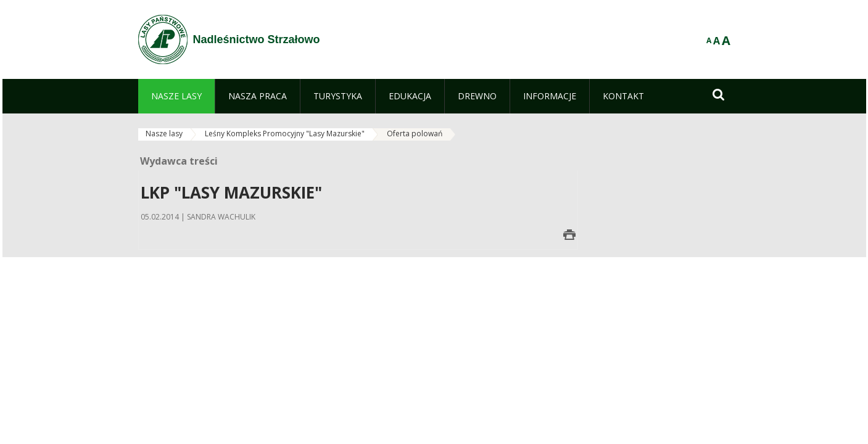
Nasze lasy (164, 134)
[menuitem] (176, 96)
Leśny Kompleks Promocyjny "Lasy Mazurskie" (285, 134)
